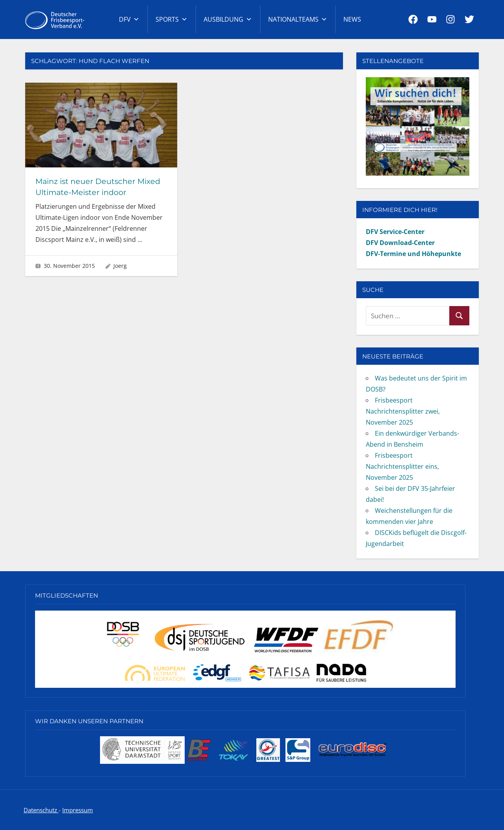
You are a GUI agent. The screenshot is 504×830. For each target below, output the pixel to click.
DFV (129, 19)
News (352, 19)
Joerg (120, 266)
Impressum (78, 810)
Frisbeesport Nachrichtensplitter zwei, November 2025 (403, 411)
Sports (171, 19)
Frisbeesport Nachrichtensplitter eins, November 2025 (402, 466)
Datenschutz (41, 810)
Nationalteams (298, 19)
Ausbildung (228, 19)
